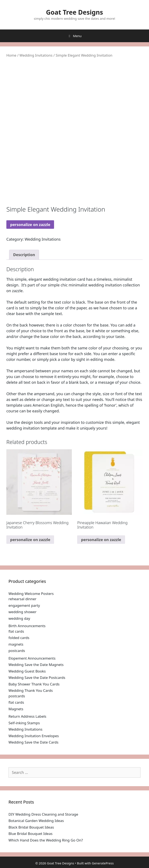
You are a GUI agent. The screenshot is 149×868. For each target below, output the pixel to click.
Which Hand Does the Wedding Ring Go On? (46, 840)
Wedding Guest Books (27, 671)
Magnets (16, 709)
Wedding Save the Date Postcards (37, 678)
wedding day (19, 618)
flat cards (16, 631)
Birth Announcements (27, 626)
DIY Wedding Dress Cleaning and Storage (43, 814)
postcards (17, 651)
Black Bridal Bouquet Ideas (31, 827)
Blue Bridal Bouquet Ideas (31, 834)
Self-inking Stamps (24, 723)
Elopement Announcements (32, 658)
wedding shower (22, 612)
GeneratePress (103, 863)
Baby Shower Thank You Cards (34, 684)
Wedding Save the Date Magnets (36, 665)
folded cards (19, 638)
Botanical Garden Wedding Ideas (36, 821)
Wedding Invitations (36, 55)
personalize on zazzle (30, 225)
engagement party (24, 605)
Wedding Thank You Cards (31, 690)
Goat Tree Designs (74, 12)
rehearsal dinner (22, 599)
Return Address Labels (27, 716)
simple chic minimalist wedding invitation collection (94, 285)
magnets (16, 644)
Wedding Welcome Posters (31, 594)
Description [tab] (24, 255)
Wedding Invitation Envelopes (34, 736)
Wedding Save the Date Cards (33, 742)
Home (11, 55)
